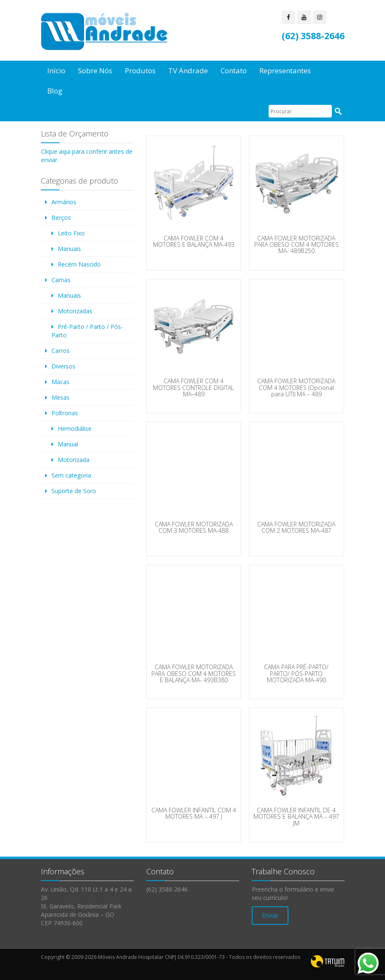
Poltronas (65, 413)
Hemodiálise (75, 429)
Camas (61, 280)
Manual (68, 444)
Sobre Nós (95, 71)
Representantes (285, 71)
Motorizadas (75, 311)
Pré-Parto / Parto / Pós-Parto (87, 331)
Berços (61, 218)
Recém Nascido (79, 264)
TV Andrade (188, 71)
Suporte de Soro (74, 491)
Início (56, 71)
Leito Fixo (71, 233)
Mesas (61, 397)
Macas (61, 382)
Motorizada (74, 460)
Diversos (63, 366)
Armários (64, 202)
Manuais (69, 249)
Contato (234, 71)
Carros (61, 351)
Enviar (270, 915)
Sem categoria (71, 475)
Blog (55, 91)
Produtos (140, 71)
